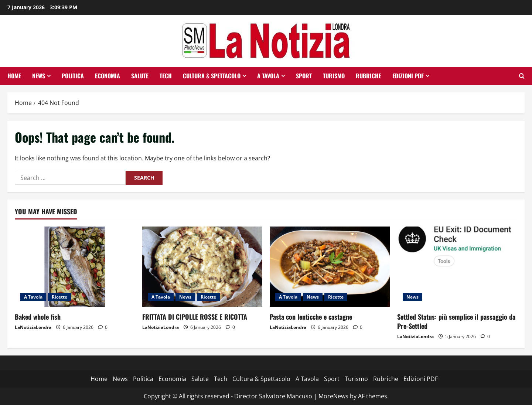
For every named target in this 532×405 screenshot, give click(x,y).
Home (14, 76)
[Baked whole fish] (75, 267)
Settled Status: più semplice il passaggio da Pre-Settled (456, 321)
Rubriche (369, 76)
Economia (108, 76)
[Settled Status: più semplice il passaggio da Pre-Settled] (457, 267)
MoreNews (333, 396)
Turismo (334, 76)
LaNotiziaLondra (33, 327)
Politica (73, 76)
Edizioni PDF (408, 76)
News (39, 76)
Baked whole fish (38, 317)
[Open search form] (522, 76)
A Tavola (268, 76)
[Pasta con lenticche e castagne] (330, 267)
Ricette (59, 297)
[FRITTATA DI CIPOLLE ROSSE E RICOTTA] (202, 267)
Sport (304, 76)
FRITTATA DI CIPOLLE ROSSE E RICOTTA (195, 317)
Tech (166, 76)
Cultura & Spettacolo (212, 76)
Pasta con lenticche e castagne (311, 317)
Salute (140, 76)
